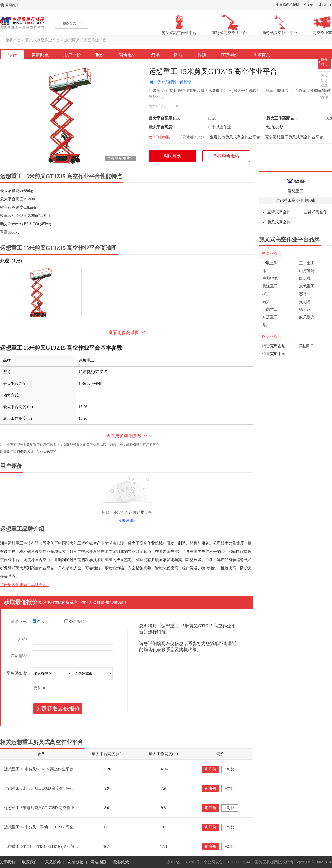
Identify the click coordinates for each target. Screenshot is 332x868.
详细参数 (162, 137)
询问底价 (176, 158)
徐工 (266, 271)
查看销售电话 (226, 156)
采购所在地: (17, 673)
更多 (37, 688)
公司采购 (75, 621)
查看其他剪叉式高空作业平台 (235, 137)
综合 (12, 55)
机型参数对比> (192, 137)
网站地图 (98, 862)
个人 (39, 621)
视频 (202, 55)
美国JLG (306, 346)
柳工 (266, 294)
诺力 (266, 302)
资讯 (155, 55)
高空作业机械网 (22, 23)
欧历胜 (305, 278)
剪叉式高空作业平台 (43, 40)
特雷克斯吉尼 (274, 346)
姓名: (23, 639)
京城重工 (307, 286)
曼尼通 (305, 302)
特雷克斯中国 (274, 354)
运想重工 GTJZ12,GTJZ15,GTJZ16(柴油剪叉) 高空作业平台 (54, 847)
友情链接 (76, 862)
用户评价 (72, 55)
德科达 (305, 309)
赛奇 (303, 294)
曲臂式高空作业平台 (318, 212)
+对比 (230, 769)
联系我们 (30, 862)
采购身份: (19, 622)
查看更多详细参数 (124, 436)
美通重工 (270, 286)
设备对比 (324, 62)
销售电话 (128, 55)
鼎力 (266, 325)
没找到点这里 (324, 81)
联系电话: (19, 656)
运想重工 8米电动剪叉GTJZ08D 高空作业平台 (43, 808)
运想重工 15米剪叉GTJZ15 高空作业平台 (39, 769)
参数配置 (40, 55)
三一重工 (307, 263)
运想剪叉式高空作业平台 (85, 40)
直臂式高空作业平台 (281, 212)
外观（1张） (12, 261)
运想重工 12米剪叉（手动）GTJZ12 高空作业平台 (46, 827)
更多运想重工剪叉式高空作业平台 (294, 137)
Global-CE (325, 5)
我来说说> (127, 521)
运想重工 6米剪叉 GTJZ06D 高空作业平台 (40, 788)
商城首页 (261, 55)
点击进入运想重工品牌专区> (24, 585)
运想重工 (295, 191)
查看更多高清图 (124, 332)
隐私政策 (121, 862)
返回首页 (12, 5)
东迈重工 (270, 317)
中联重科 (270, 263)
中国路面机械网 (288, 5)
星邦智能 (270, 278)
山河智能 (307, 271)
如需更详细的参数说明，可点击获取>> (28, 451)
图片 (178, 55)
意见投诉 (53, 862)
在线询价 (229, 55)
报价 (100, 55)
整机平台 (13, 40)
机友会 (308, 5)
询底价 (211, 769)
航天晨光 (307, 317)
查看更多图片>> (121, 158)
